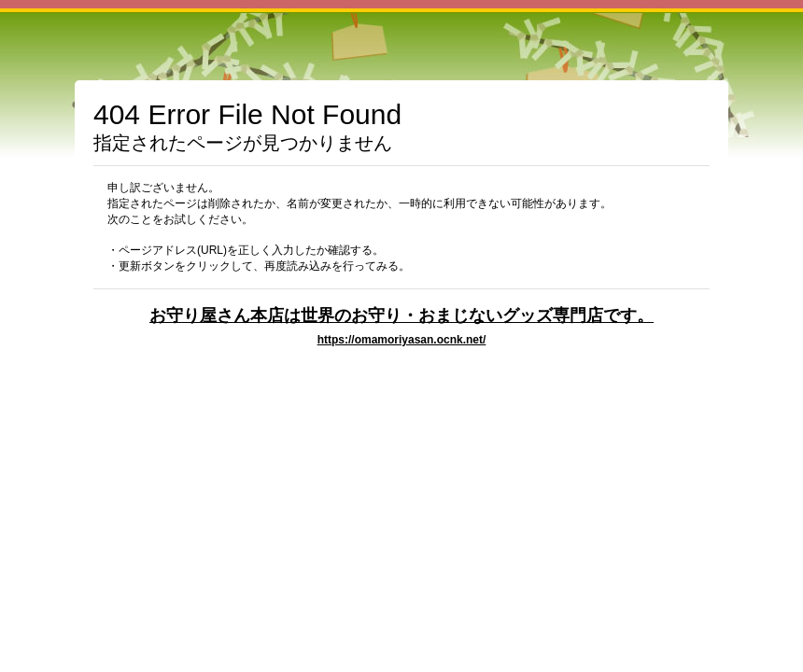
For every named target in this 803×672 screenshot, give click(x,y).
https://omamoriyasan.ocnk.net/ (402, 340)
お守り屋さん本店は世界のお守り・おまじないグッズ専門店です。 (401, 315)
